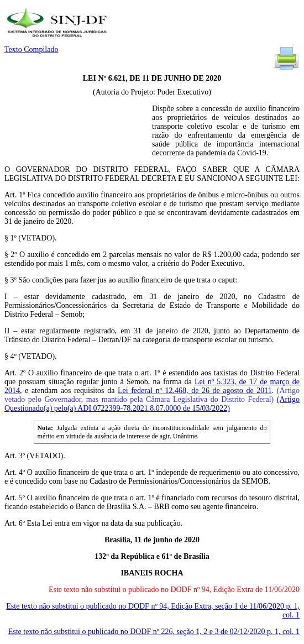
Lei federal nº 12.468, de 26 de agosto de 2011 (195, 391)
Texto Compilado (31, 49)
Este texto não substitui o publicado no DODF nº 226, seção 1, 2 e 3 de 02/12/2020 (154, 632)
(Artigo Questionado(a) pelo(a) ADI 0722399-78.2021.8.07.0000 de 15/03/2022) (152, 404)
